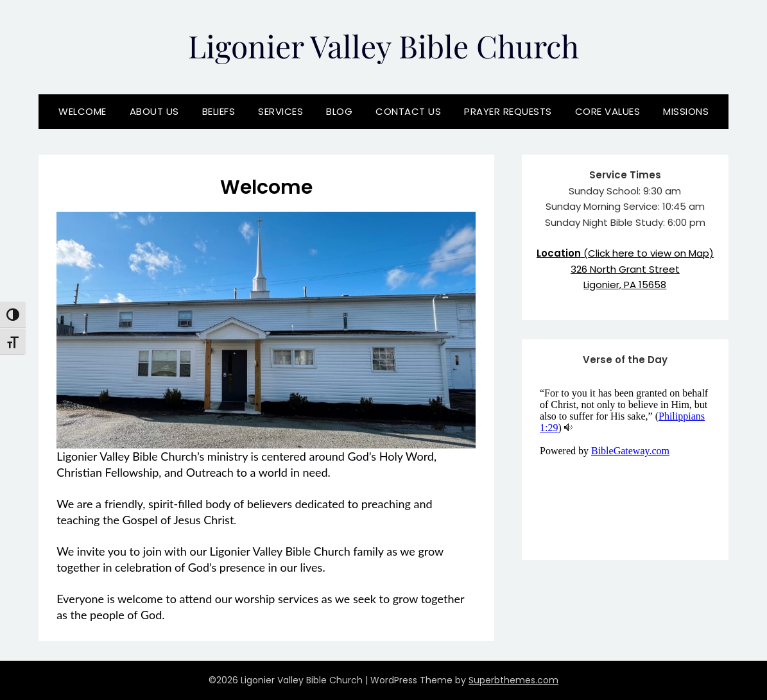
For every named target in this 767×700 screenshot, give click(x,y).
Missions (686, 111)
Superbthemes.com (513, 680)
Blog (339, 111)
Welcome (82, 111)
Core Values (608, 111)
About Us (154, 111)
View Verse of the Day (625, 463)
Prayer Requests (508, 111)
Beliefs (219, 111)
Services (280, 111)
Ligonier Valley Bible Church (383, 46)
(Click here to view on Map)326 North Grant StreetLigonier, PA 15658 (625, 269)
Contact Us (408, 111)
